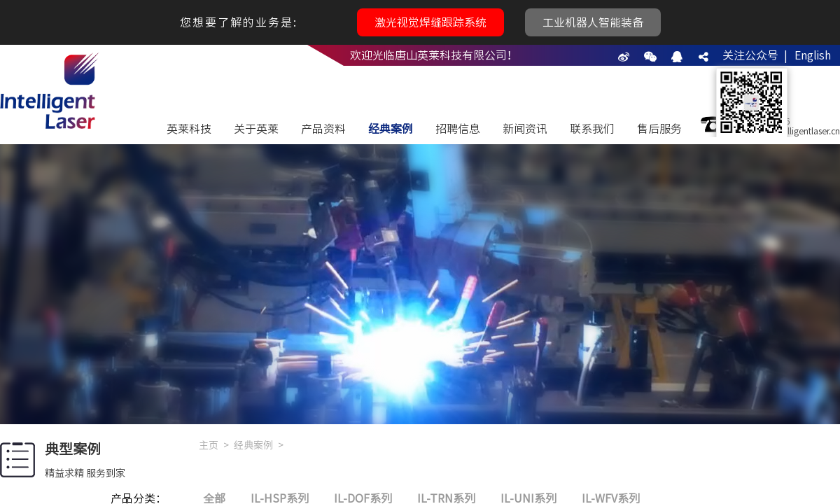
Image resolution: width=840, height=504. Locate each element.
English (813, 55)
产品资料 (323, 129)
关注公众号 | (755, 55)
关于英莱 (256, 129)
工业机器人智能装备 (593, 22)
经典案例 (391, 129)
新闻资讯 (525, 129)
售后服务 (659, 129)
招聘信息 (458, 129)
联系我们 (592, 129)
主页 (209, 445)
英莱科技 (189, 129)
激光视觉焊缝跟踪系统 (430, 22)
